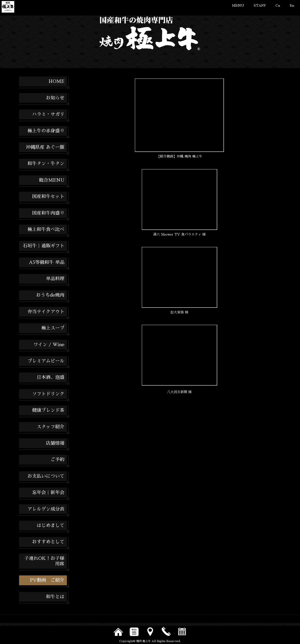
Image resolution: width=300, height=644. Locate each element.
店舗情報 (55, 443)
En (292, 6)
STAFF (260, 6)
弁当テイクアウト (46, 312)
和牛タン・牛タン (46, 164)
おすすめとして (48, 542)
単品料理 (55, 279)
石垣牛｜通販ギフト (44, 246)
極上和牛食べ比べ (46, 229)
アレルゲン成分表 (46, 509)
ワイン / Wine (49, 345)
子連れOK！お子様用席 (44, 561)
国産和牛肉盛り (48, 213)
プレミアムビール (46, 361)
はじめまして (51, 525)
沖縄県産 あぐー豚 (45, 147)
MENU (238, 6)
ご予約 (57, 460)
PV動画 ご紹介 (47, 580)
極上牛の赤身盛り (46, 131)
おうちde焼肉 (50, 295)
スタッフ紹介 (51, 427)
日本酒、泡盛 (51, 377)
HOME (56, 81)
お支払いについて (46, 476)
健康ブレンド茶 (48, 410)
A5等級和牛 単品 (47, 262)
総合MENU (52, 180)
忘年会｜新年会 (48, 493)
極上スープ (53, 328)
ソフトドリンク (48, 394)
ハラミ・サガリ (48, 114)
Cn (278, 6)
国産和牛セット (48, 197)
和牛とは (55, 597)
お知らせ (55, 98)
